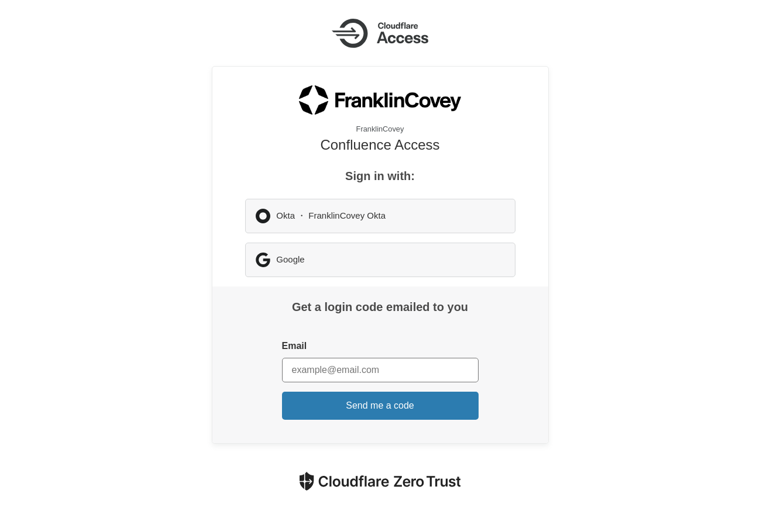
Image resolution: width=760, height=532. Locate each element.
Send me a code (380, 405)
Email (295, 346)
